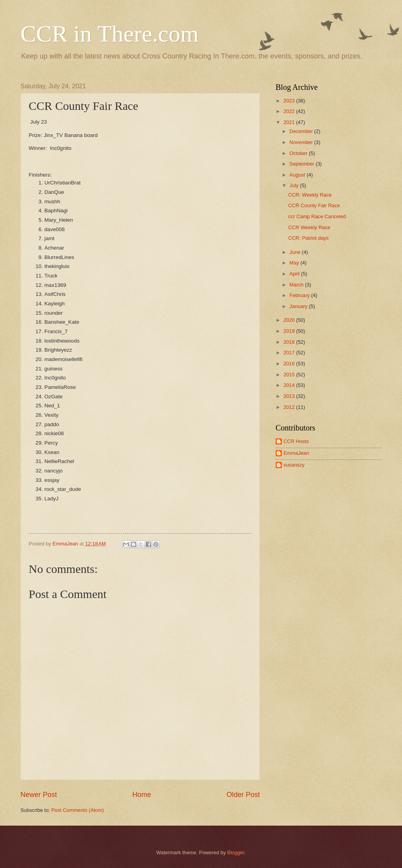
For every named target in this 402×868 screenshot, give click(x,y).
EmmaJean (296, 453)
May (295, 263)
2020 (290, 320)
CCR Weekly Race (309, 227)
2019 (290, 331)
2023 (290, 101)
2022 (290, 111)
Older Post (243, 795)
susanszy (294, 465)
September (302, 164)
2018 (290, 342)
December (302, 131)
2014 (290, 385)
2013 (290, 396)
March (297, 285)
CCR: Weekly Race (310, 195)
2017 (290, 353)
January (299, 306)
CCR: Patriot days (308, 238)
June (296, 252)
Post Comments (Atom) (78, 810)
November (302, 142)
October (299, 153)
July (294, 185)
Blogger (236, 852)
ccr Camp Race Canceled (317, 216)
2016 (290, 364)
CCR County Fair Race (314, 205)
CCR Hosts (296, 441)
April (295, 274)
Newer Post (39, 795)
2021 (290, 122)
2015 (290, 375)
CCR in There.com (110, 34)
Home (142, 795)
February (300, 295)
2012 (290, 407)
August (298, 175)
